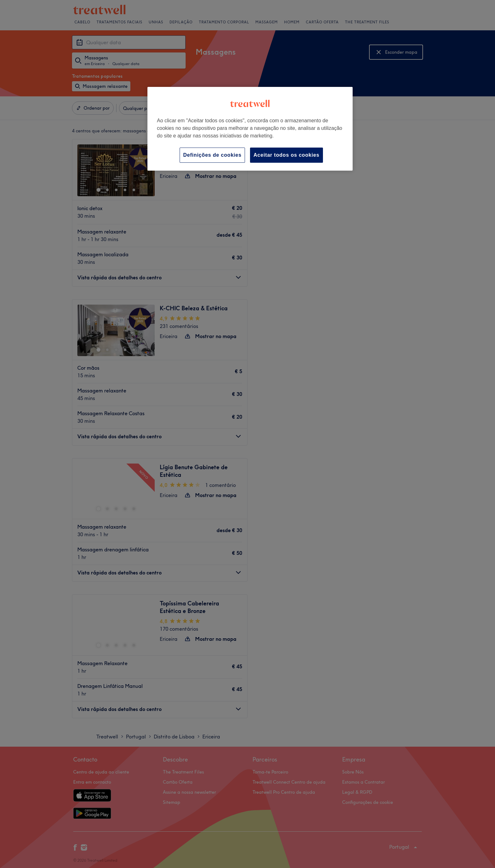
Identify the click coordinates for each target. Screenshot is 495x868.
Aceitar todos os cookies (286, 155)
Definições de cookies (212, 155)
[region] (250, 129)
